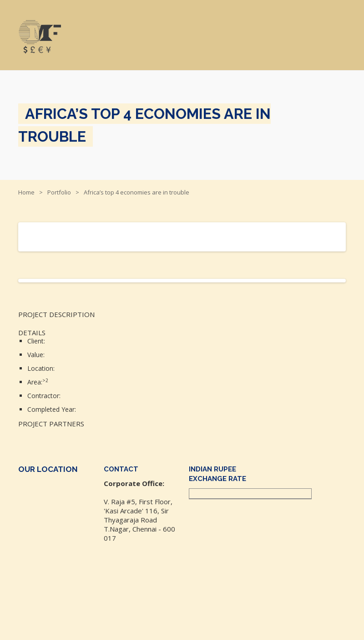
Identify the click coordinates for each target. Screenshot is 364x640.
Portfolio (59, 192)
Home (26, 192)
